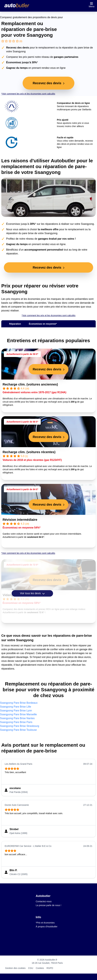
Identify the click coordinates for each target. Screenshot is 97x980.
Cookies (40, 968)
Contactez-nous (44, 901)
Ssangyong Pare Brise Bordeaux (19, 703)
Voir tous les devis (32, 593)
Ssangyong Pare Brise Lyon (16, 711)
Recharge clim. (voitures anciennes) (30, 384)
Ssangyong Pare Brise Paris (16, 722)
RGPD (50, 968)
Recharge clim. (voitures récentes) (29, 452)
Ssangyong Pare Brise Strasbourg (20, 726)
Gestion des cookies (15, 968)
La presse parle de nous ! (48, 905)
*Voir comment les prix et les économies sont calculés (28, 94)
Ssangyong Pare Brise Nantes (17, 718)
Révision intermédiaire (20, 520)
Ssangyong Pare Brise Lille (16, 707)
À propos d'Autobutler (47, 927)
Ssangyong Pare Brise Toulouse (18, 730)
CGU (31, 968)
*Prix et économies (45, 923)
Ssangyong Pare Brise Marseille (18, 714)
